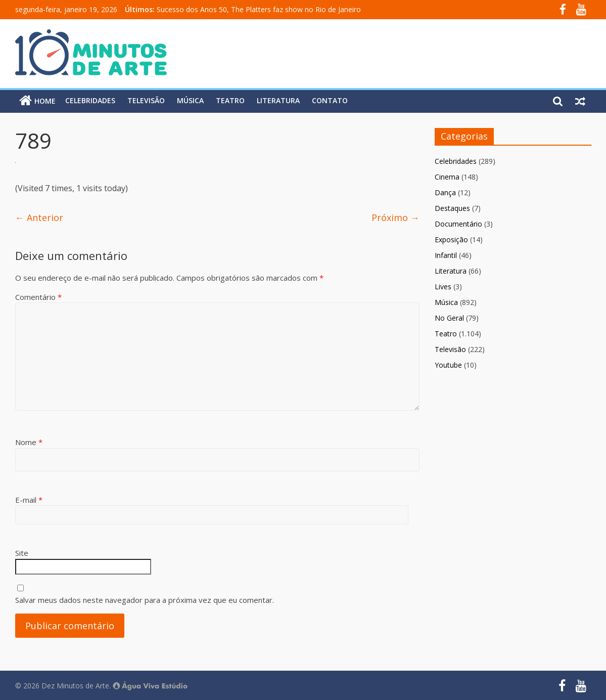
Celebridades (90, 100)
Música (190, 100)
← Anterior (39, 217)
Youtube (448, 365)
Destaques (452, 208)
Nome (29, 442)
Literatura (278, 100)
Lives (443, 287)
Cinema (447, 177)
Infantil (446, 255)
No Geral (449, 318)
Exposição (451, 239)
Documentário (458, 224)
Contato (330, 100)
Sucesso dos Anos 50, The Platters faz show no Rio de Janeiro (259, 9)
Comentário (38, 297)
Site (22, 553)
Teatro (230, 100)
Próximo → (395, 217)
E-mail (29, 500)
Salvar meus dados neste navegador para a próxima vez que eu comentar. (145, 600)
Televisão (146, 100)
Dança (445, 192)
